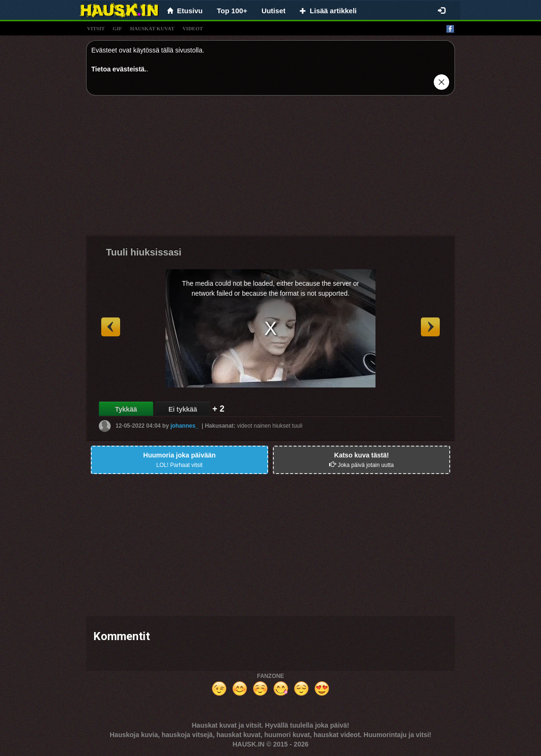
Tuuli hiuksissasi (144, 252)
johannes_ (184, 426)
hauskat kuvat (152, 28)
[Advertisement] (270, 169)
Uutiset (274, 11)
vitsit (96, 28)
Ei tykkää (183, 409)
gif (117, 28)
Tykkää (126, 409)
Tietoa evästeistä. (119, 69)
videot (193, 28)
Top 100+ (232, 11)
